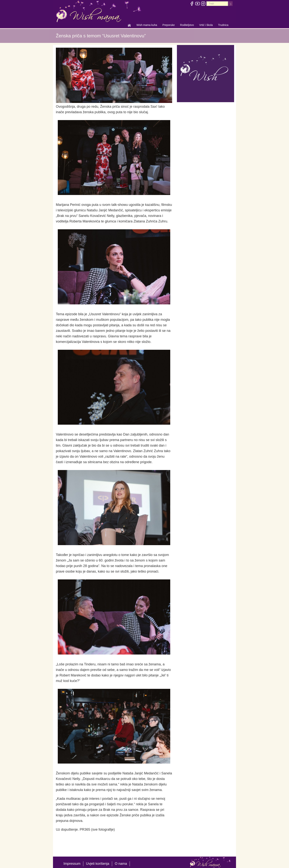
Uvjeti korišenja (98, 864)
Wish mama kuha (147, 25)
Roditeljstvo (187, 25)
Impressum (72, 864)
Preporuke (169, 25)
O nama (121, 864)
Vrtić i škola (206, 25)
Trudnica (223, 25)
